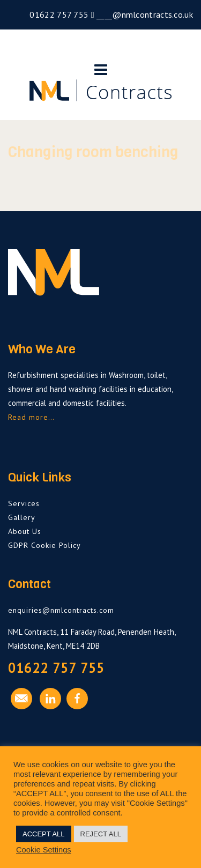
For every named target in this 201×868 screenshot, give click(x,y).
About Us (25, 531)
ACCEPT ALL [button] (44, 834)
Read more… (31, 417)
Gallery (22, 517)
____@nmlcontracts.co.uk (144, 14)
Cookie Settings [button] (44, 850)
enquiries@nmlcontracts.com (61, 610)
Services (24, 503)
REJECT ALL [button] (101, 834)
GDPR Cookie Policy (44, 545)
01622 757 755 (58, 14)
